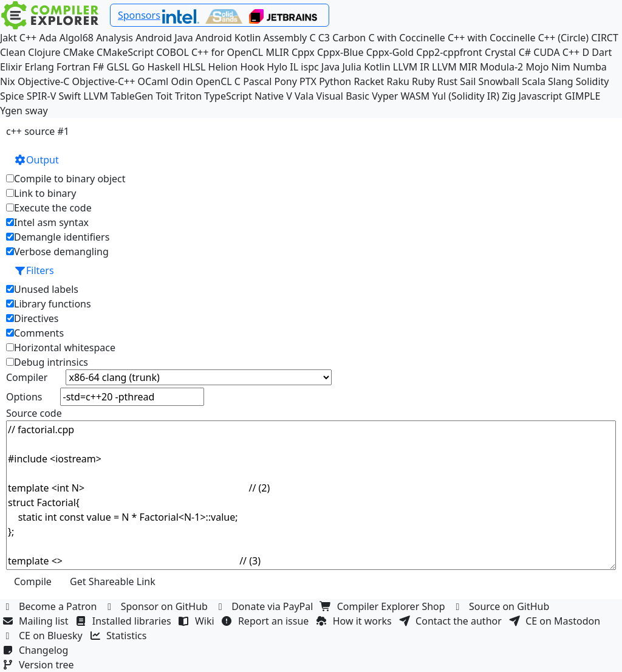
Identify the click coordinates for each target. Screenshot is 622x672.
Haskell (163, 67)
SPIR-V (42, 96)
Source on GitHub (502, 606)
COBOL (173, 52)
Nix (8, 81)
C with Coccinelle (406, 38)
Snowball (499, 81)
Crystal (500, 52)
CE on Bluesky (44, 636)
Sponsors (139, 15)
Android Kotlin (228, 38)
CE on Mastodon (556, 621)
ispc (309, 67)
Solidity (593, 81)
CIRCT (605, 38)
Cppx (303, 52)
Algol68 (77, 38)
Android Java (164, 38)
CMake (79, 52)
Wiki (198, 621)
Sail (468, 81)
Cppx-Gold (390, 52)
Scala (534, 81)
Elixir (11, 67)
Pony (285, 81)
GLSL (118, 67)
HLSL (194, 67)
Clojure (44, 52)
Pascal (257, 81)
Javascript (541, 96)
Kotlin (377, 67)
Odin (182, 81)
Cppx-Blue (340, 52)
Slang (561, 81)
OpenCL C (218, 81)
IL (294, 67)
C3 (324, 38)
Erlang (39, 67)
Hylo (277, 67)
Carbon (349, 38)
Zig (509, 96)
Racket (369, 81)
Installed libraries (125, 621)
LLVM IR (411, 67)
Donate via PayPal (265, 606)
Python (335, 81)
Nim (561, 67)
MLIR (277, 52)
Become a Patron (51, 606)
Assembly (285, 38)
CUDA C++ (556, 52)
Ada (48, 38)
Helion (223, 67)
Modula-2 (501, 67)
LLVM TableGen (118, 96)
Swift (70, 96)
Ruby (423, 81)
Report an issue (267, 621)
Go (138, 67)
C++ (28, 38)
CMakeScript (125, 52)
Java (330, 67)
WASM (415, 96)
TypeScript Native (244, 96)
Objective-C (44, 81)
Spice (12, 96)
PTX (308, 81)
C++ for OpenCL (227, 52)
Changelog (37, 650)
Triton (188, 96)
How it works (355, 621)
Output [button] (36, 160)
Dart (602, 52)
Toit (164, 96)
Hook (252, 67)
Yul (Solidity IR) (466, 96)
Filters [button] (34, 270)
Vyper (385, 96)
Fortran (73, 67)
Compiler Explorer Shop (384, 606)
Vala (304, 96)
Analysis (114, 38)
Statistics (120, 636)
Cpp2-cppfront (449, 52)
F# (99, 67)
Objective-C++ (104, 81)
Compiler (27, 377)
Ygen (11, 111)
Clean (13, 52)
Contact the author (452, 621)
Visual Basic (343, 96)
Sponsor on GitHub (158, 606)
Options (24, 397)
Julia (352, 67)
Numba (590, 67)
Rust (447, 81)
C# (525, 52)
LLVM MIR (455, 67)
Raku (398, 81)
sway (36, 111)
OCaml (153, 81)
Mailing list (37, 621)
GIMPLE (583, 96)
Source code (34, 413)
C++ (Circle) (564, 38)
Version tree (39, 665)
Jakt (9, 38)
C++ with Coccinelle (492, 38)
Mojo (537, 67)
